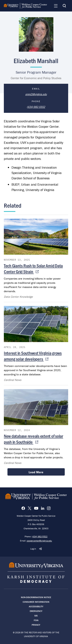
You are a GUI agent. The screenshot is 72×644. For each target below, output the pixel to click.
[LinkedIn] (43, 508)
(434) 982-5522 (40, 536)
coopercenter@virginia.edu (39, 541)
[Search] (64, 6)
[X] (30, 508)
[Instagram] (49, 508)
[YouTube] (36, 508)
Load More (36, 472)
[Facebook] (23, 508)
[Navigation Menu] (56, 6)
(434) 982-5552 (36, 107)
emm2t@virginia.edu (36, 94)
